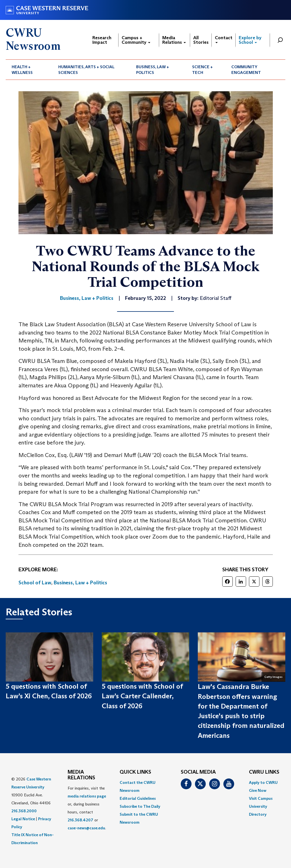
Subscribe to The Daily (140, 806)
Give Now (258, 790)
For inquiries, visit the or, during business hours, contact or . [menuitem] (87, 808)
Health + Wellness (22, 70)
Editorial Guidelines (138, 798)
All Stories (201, 40)
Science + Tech (202, 70)
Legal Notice (23, 819)
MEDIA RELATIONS (81, 775)
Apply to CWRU (263, 782)
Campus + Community (136, 40)
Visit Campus (261, 798)
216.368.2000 (24, 811)
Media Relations (174, 40)
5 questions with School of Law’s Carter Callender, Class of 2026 (142, 696)
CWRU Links (264, 772)
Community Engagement (246, 70)
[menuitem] (29, 70)
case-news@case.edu (86, 828)
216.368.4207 (80, 820)
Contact (224, 39)
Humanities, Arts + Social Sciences (86, 70)
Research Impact (102, 40)
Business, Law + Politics (153, 70)
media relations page (87, 796)
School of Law (35, 583)
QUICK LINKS (135, 772)
